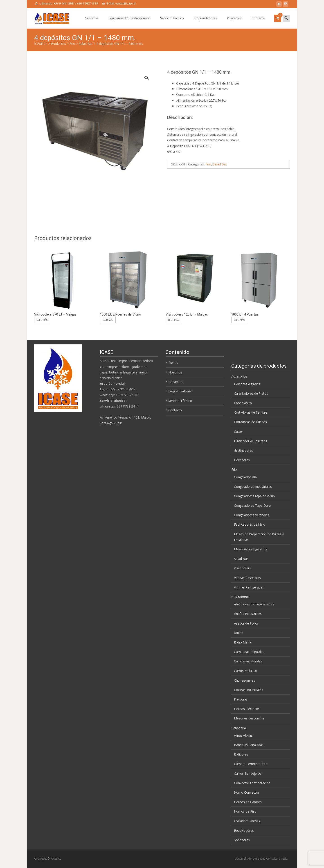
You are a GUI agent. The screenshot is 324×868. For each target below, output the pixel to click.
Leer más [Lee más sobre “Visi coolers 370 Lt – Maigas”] (42, 320)
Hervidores (242, 460)
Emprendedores (205, 22)
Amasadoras (243, 735)
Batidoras (241, 754)
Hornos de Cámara (248, 802)
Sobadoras (242, 840)
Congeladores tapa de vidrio (254, 496)
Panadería (239, 728)
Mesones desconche (249, 718)
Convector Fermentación (252, 783)
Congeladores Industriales (253, 487)
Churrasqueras (245, 680)
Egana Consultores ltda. (273, 859)
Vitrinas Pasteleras (247, 578)
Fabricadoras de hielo (250, 524)
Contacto (258, 22)
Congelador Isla (245, 477)
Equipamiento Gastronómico (129, 22)
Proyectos (234, 22)
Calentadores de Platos (251, 393)
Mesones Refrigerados (251, 549)
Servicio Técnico (172, 22)
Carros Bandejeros (248, 773)
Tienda (173, 363)
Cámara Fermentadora (251, 764)
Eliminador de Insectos (251, 441)
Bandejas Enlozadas (249, 745)
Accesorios (239, 376)
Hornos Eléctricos (247, 709)
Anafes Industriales (248, 614)
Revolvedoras (244, 830)
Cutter (238, 432)
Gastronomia (241, 597)
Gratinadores (243, 450)
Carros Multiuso (246, 671)
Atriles (238, 633)
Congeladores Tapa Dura (252, 505)
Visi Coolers (242, 568)
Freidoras (241, 699)
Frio (208, 164)
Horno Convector (247, 792)
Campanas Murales (248, 661)
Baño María (243, 642)
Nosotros (92, 22)
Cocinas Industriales (249, 690)
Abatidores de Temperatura (254, 604)
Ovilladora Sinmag (247, 821)
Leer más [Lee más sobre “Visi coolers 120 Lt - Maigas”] (173, 320)
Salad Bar (220, 164)
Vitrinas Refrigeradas (249, 587)
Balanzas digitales (247, 384)
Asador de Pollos (246, 623)
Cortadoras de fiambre (251, 412)
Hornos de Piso (245, 811)
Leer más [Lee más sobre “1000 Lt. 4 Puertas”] (239, 320)
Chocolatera (243, 403)
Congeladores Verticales (252, 515)
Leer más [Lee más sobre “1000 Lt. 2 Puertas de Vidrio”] (108, 320)
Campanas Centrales (249, 652)
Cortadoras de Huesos (250, 422)
